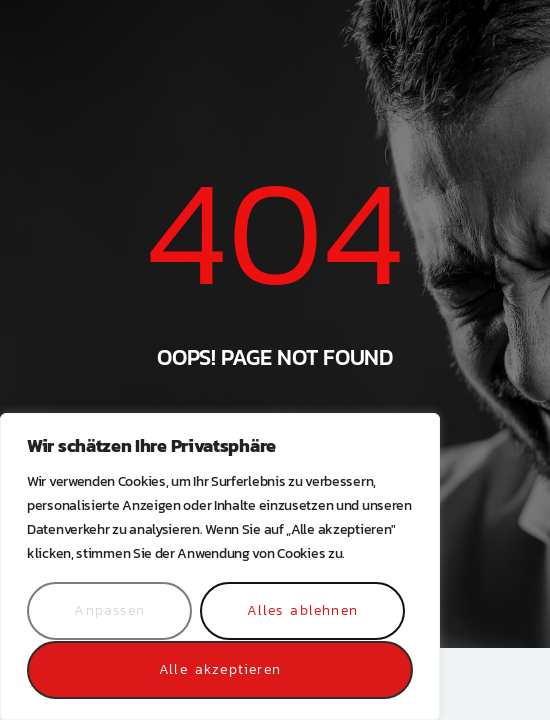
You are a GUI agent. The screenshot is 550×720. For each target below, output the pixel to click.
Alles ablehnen (302, 611)
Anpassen (109, 611)
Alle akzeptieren (220, 669)
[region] (220, 567)
